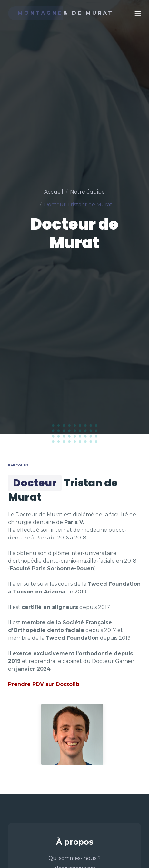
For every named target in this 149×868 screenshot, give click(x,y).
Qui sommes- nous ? (74, 858)
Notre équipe (87, 192)
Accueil (54, 192)
